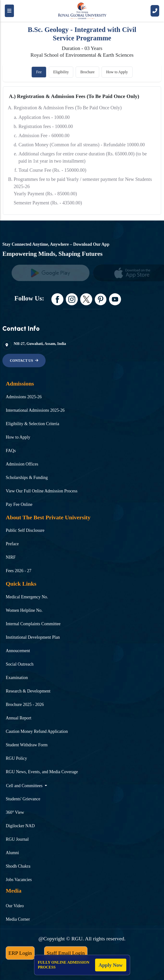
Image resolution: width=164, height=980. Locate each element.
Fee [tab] (39, 72)
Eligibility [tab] (61, 72)
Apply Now (111, 965)
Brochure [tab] (87, 72)
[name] (53, 273)
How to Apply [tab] (117, 72)
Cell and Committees (25, 786)
